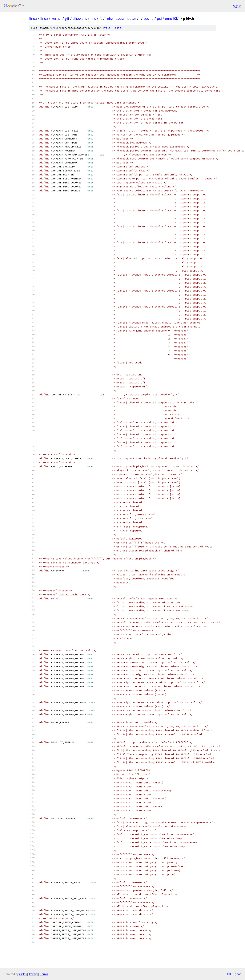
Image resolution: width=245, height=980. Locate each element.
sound (149, 18)
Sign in (237, 6)
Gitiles (23, 974)
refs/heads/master (121, 18)
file (107, 28)
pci (159, 18)
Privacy (33, 974)
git (67, 18)
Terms (44, 974)
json (238, 974)
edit (118, 28)
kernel (56, 18)
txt (229, 974)
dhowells (80, 18)
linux (33, 18)
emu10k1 (172, 18)
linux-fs (96, 18)
